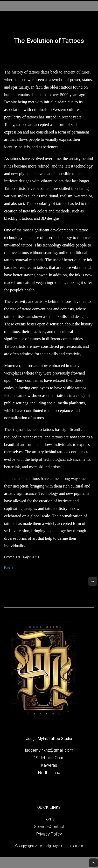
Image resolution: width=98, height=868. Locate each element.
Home (49, 819)
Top (93, 581)
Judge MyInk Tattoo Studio (63, 846)
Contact (57, 827)
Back (9, 568)
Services (42, 827)
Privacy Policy (49, 834)
